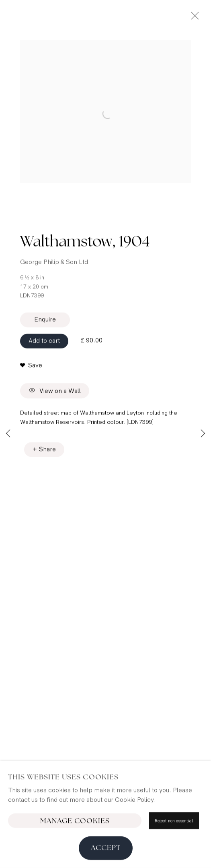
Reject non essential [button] (174, 851)
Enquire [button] (45, 322)
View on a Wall (55, 393)
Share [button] (47, 452)
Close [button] (193, 18)
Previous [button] (8, 434)
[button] (31, 368)
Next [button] (203, 434)
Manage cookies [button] (75, 852)
